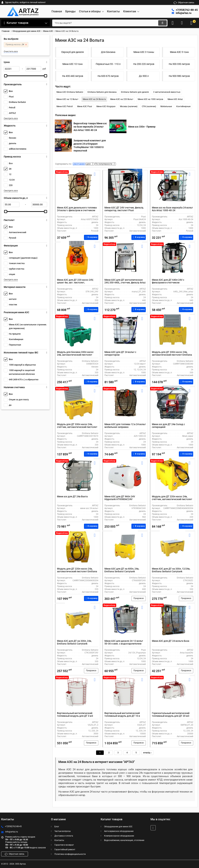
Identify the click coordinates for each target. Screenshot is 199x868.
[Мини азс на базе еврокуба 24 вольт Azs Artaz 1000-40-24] (173, 190)
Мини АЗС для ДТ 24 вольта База (171, 642)
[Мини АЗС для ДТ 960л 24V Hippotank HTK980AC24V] (125, 479)
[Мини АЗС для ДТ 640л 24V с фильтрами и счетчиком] (173, 262)
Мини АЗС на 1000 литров (150, 99)
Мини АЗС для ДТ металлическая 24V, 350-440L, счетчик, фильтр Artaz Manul (125, 284)
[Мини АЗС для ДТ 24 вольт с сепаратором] (125, 334)
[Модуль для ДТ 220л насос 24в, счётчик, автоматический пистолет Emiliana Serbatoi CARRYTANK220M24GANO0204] (173, 479)
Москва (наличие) (129, 106)
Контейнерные (183, 106)
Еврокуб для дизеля (73, 52)
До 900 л (144, 76)
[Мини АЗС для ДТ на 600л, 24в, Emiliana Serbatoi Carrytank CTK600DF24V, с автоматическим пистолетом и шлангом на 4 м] (125, 551)
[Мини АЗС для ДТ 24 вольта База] (173, 623)
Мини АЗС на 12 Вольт (67, 99)
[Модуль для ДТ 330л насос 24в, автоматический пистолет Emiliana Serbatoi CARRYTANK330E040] (173, 334)
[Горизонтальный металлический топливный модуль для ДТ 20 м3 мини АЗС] (173, 695)
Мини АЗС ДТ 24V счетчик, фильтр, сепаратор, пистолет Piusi (124, 210)
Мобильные (166, 106)
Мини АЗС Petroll (65, 106)
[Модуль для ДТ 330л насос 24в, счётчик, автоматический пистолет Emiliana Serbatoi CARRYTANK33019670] (78, 407)
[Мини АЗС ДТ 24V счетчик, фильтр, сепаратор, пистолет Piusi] (125, 190)
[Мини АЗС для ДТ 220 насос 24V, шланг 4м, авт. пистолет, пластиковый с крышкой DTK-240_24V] (78, 262)
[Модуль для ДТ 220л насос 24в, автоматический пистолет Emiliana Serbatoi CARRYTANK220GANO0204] (78, 551)
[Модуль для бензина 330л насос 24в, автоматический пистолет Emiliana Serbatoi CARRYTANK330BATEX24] (78, 334)
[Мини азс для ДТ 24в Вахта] (78, 479)
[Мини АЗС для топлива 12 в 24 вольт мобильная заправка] (125, 407)
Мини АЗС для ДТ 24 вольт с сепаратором (120, 354)
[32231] (12, 69)
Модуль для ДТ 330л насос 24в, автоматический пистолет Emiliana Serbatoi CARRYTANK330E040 (172, 356)
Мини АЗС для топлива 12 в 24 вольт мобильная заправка (125, 427)
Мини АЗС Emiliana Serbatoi (70, 92)
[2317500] (33, 69)
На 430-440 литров (73, 76)
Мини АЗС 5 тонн (179, 52)
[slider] (6, 76)
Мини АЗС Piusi (85, 106)
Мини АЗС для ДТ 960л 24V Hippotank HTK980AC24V (120, 499)
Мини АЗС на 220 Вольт (122, 99)
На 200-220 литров (144, 64)
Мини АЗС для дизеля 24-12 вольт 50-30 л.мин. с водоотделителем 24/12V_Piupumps (124, 645)
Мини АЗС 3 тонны (144, 52)
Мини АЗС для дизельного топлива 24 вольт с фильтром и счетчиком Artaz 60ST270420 (77, 211)
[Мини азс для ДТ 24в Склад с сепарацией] (173, 407)
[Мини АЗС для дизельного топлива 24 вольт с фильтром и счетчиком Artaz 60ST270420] (78, 190)
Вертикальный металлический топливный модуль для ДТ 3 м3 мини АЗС (75, 717)
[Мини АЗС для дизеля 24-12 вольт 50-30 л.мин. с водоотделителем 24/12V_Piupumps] (125, 623)
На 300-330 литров (179, 64)
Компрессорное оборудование (119, 836)
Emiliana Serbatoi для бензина (102, 92)
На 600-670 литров (108, 76)
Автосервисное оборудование (119, 831)
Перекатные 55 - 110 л (108, 64)
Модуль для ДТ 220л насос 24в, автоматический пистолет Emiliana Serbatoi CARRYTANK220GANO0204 (77, 572)
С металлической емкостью (167, 92)
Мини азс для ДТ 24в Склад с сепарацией (168, 427)
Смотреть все (11, 118)
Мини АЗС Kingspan (106, 106)
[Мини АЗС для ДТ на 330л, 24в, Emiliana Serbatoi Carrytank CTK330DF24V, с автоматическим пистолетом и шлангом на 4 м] (78, 623)
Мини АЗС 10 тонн (73, 64)
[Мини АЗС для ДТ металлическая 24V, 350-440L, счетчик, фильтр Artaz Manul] (125, 262)
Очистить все (11, 51)
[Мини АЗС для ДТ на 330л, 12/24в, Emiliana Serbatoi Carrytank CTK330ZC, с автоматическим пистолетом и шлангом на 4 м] (173, 551)
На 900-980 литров (179, 76)
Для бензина (108, 52)
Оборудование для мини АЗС (118, 827)
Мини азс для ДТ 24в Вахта (72, 497)
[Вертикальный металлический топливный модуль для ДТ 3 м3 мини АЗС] (78, 695)
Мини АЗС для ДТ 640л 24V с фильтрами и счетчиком (168, 282)
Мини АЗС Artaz (175, 99)
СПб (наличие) (149, 106)
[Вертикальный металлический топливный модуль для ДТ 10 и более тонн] (125, 695)
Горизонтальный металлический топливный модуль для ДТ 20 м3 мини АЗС (171, 717)
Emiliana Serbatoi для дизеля (135, 92)
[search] (106, 23)
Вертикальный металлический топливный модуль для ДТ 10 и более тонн (122, 717)
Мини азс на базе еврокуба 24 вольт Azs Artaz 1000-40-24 (172, 210)
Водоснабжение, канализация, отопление (124, 840)
